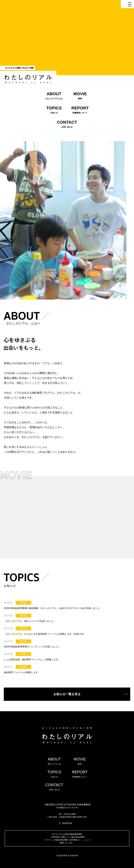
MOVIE (80, 761)
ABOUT (54, 761)
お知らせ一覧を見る (67, 694)
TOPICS (54, 774)
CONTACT (54, 787)
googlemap (67, 823)
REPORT (80, 774)
